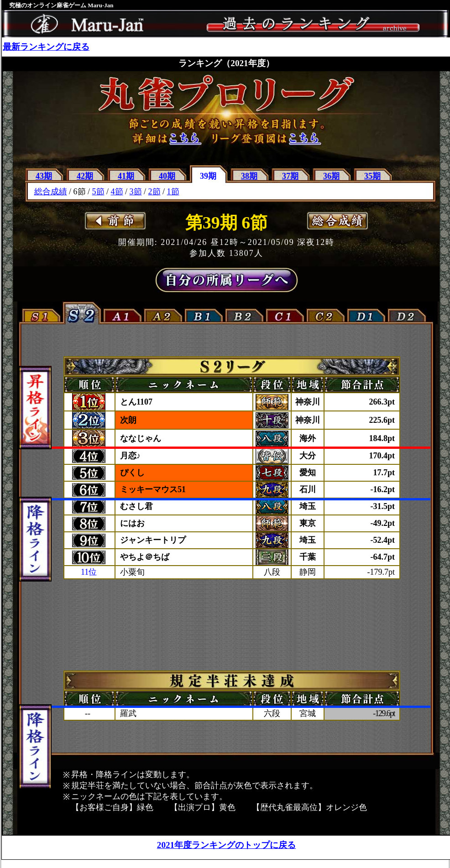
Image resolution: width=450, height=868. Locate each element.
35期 (372, 176)
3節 (136, 192)
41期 (126, 176)
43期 (44, 176)
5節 (98, 192)
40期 (167, 176)
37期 (290, 176)
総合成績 (51, 192)
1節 (173, 192)
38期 (249, 176)
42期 (85, 176)
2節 (154, 192)
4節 (117, 192)
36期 (331, 176)
